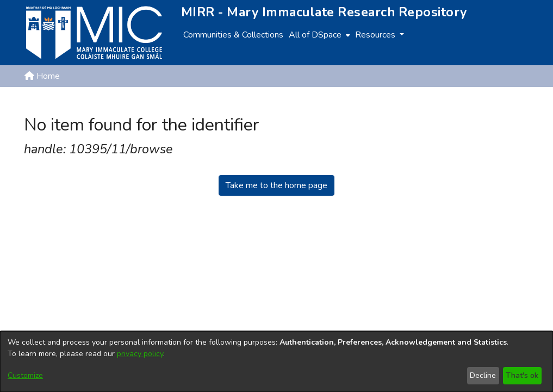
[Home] (94, 33)
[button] (473, 102)
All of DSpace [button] (315, 35)
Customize (25, 375)
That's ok (522, 375)
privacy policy (140, 354)
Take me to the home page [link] (276, 185)
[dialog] (276, 362)
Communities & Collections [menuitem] (233, 35)
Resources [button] (376, 35)
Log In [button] (512, 102)
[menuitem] (318, 35)
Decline (483, 375)
